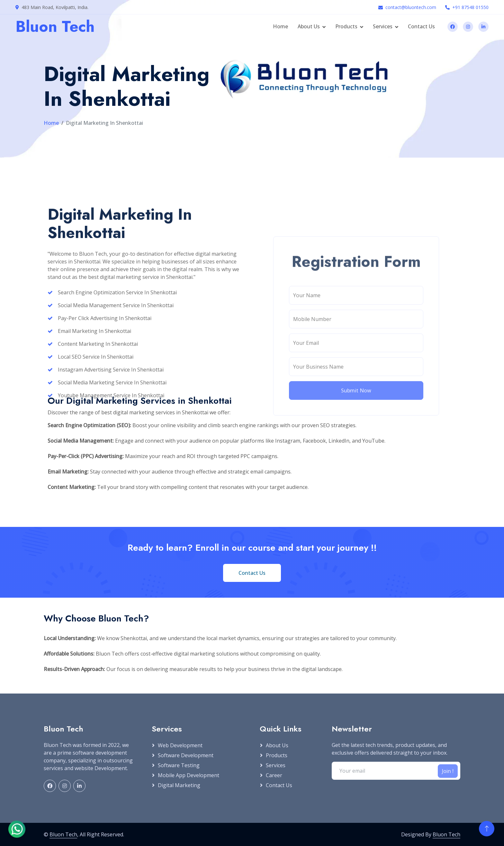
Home (280, 26)
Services (383, 26)
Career (274, 775)
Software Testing (179, 765)
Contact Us (421, 26)
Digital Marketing (179, 785)
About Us (309, 26)
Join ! (448, 771)
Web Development (180, 745)
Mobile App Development (189, 775)
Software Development (186, 755)
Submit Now (356, 474)
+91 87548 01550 (470, 7)
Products (346, 26)
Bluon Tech (63, 834)
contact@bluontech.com (411, 7)
